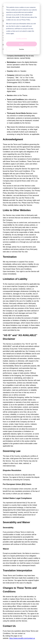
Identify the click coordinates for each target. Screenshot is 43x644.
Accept (21, 44)
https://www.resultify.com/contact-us (22, 638)
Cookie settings (22, 38)
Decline (22, 49)
